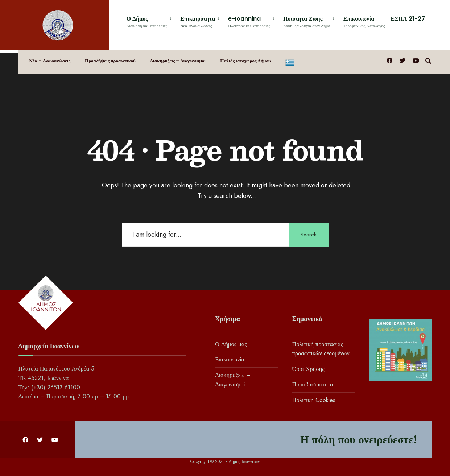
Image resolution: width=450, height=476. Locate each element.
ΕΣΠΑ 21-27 (408, 19)
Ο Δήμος (147, 21)
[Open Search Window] (429, 60)
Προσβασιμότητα (313, 384)
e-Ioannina (249, 21)
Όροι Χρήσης (308, 369)
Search (309, 235)
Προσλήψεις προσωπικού (110, 61)
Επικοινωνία (364, 21)
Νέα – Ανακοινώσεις (50, 61)
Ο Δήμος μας (231, 344)
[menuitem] (151, 20)
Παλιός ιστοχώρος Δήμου (245, 61)
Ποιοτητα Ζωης (307, 21)
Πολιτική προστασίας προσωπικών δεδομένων (321, 349)
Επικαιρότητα (198, 21)
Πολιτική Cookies (314, 400)
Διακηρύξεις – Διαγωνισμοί (178, 61)
